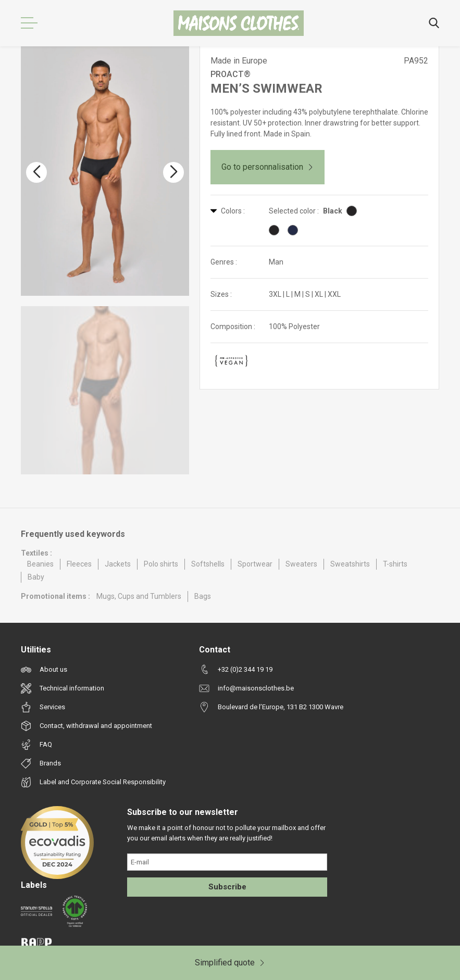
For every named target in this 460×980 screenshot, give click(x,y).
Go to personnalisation (268, 167)
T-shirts (395, 564)
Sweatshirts (350, 564)
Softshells (208, 564)
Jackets (118, 564)
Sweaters (301, 564)
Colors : (228, 211)
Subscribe (227, 887)
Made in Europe (239, 61)
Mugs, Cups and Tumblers (139, 596)
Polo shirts (161, 564)
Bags (203, 596)
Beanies (40, 564)
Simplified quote (230, 963)
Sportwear (255, 564)
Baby (36, 577)
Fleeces (79, 564)
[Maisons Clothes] (239, 23)
